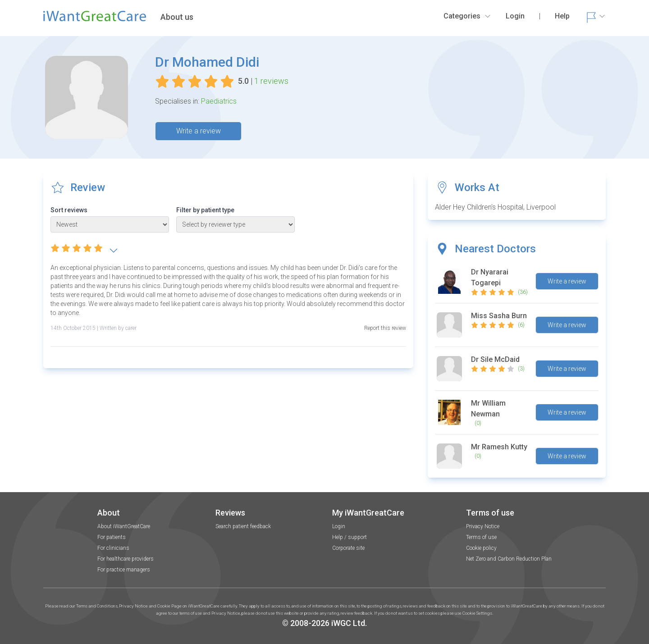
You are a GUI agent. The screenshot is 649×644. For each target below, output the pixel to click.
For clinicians (113, 548)
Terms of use (481, 537)
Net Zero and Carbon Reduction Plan (509, 559)
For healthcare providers (126, 559)
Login (339, 526)
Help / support (350, 537)
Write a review (199, 131)
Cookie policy (481, 548)
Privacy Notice (483, 526)
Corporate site (348, 548)
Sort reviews (69, 210)
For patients (112, 537)
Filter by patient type (205, 210)
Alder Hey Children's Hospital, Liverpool (495, 207)
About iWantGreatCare (124, 526)
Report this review (385, 328)
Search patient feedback (243, 526)
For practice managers (124, 570)
